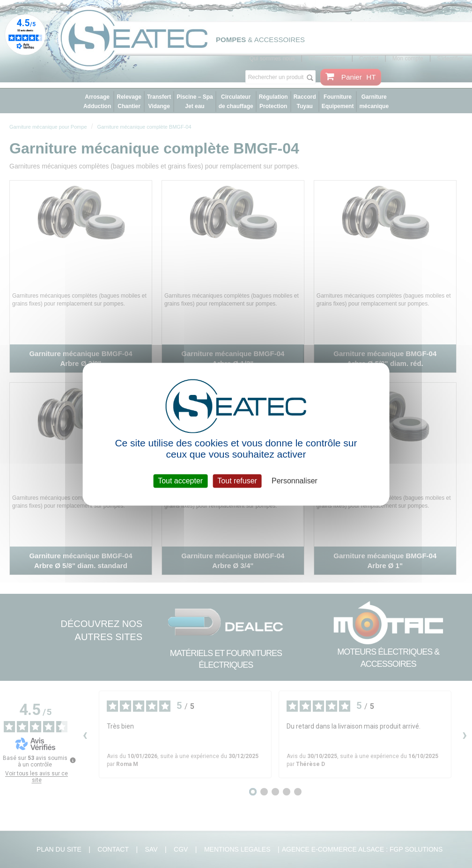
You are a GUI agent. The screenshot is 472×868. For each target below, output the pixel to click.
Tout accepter (180, 481)
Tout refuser (237, 481)
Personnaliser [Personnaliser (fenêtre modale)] (295, 481)
